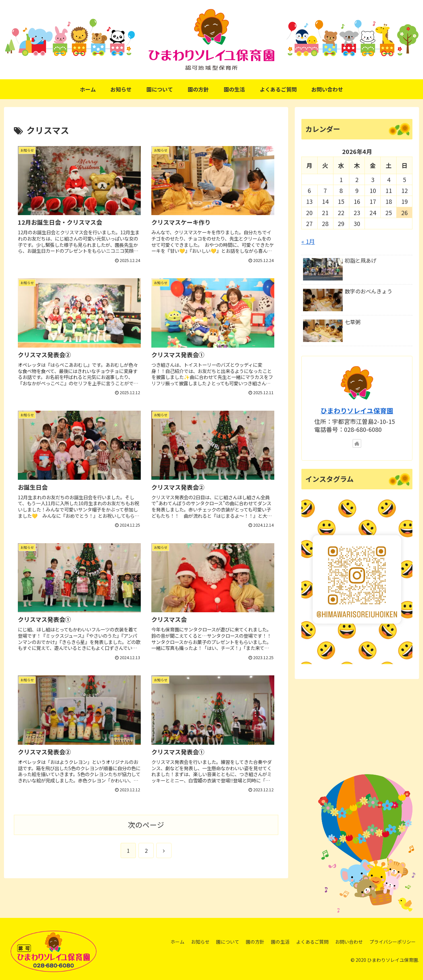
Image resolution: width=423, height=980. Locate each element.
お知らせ (200, 942)
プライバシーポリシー (393, 942)
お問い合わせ (349, 942)
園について (228, 942)
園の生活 (280, 942)
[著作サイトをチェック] (357, 443)
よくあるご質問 (312, 942)
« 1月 (308, 241)
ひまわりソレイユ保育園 (357, 411)
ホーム (177, 942)
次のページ (146, 825)
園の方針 (255, 942)
